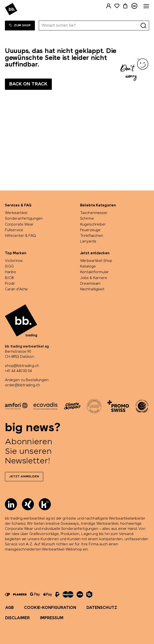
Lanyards (88, 241)
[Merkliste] (117, 6)
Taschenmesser (94, 213)
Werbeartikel (16, 213)
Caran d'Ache (16, 289)
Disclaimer (17, 618)
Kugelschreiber (93, 225)
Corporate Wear (19, 225)
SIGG (9, 267)
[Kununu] (45, 504)
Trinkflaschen (92, 236)
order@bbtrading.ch (22, 385)
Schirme (87, 219)
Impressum (52, 618)
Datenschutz (102, 608)
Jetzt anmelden (24, 477)
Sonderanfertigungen (24, 219)
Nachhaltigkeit (92, 289)
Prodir (10, 284)
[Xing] (28, 504)
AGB (9, 608)
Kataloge (88, 267)
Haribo (11, 272)
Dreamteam (90, 284)
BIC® (9, 278)
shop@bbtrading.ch (22, 366)
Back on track (28, 84)
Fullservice (14, 230)
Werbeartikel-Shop (96, 261)
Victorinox (14, 261)
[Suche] (143, 26)
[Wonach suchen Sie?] (89, 26)
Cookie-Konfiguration (50, 608)
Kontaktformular (94, 272)
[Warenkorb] (125, 6)
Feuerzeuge (90, 230)
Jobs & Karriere (94, 278)
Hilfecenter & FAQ (20, 236)
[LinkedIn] (11, 504)
